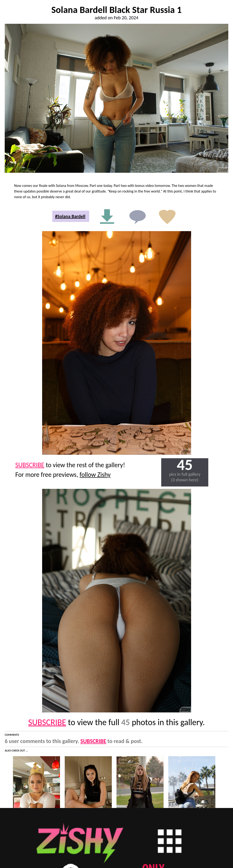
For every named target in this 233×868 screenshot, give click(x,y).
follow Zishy (95, 475)
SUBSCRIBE (30, 465)
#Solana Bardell (70, 216)
